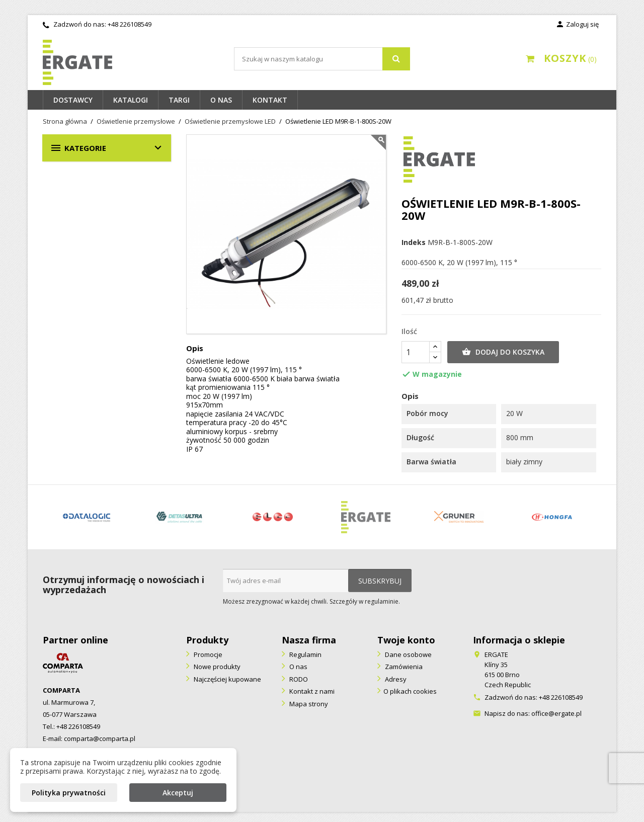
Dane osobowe (408, 654)
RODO (298, 679)
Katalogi (131, 100)
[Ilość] (416, 352)
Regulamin (305, 654)
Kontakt (270, 100)
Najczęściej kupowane (227, 679)
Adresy (395, 679)
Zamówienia (403, 667)
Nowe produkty (216, 667)
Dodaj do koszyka (503, 352)
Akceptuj (178, 793)
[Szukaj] (322, 59)
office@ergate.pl (556, 713)
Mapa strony (308, 704)
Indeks (414, 242)
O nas (221, 100)
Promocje (207, 654)
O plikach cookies (410, 691)
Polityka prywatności (69, 793)
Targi (179, 100)
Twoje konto (406, 640)
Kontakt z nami (311, 691)
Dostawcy (73, 100)
